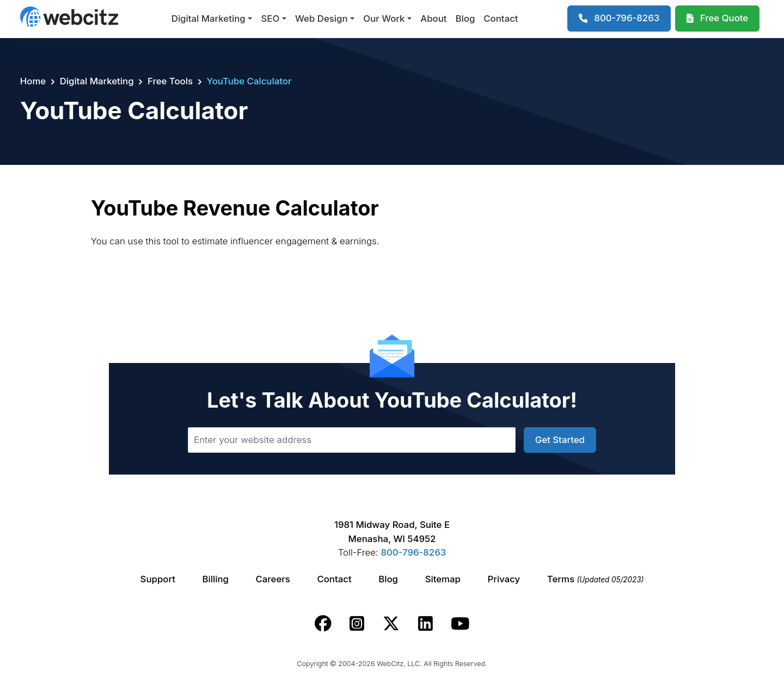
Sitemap (443, 579)
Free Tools (170, 81)
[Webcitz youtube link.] (460, 624)
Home (33, 81)
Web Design (321, 19)
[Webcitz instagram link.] (357, 624)
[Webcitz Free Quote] (717, 19)
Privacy (504, 579)
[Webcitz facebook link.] (323, 624)
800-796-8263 (413, 552)
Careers (273, 579)
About (433, 19)
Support (158, 579)
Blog (465, 19)
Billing (216, 579)
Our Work (384, 19)
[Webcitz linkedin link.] (425, 624)
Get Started (560, 440)
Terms (596, 579)
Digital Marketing (209, 19)
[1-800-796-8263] (619, 19)
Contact (501, 19)
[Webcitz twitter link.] (391, 624)
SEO (270, 19)
